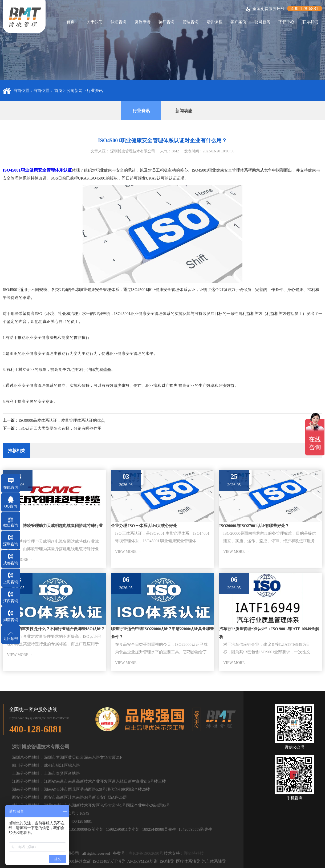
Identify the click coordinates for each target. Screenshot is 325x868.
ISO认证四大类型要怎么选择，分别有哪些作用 (60, 428)
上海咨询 (11, 582)
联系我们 (310, 22)
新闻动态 (184, 111)
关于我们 (95, 22)
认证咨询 (119, 22)
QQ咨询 (11, 506)
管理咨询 (190, 22)
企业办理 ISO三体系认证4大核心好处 (144, 526)
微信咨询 (11, 525)
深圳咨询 (11, 544)
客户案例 (238, 22)
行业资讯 (95, 91)
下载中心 (286, 22)
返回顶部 (11, 639)
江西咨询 (11, 601)
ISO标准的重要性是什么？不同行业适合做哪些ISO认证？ (54, 629)
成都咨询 (11, 563)
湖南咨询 (11, 620)
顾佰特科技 (194, 853)
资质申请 (143, 22)
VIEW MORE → (128, 552)
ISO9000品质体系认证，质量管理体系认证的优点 (62, 420)
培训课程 (214, 22)
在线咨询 (11, 487)
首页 (71, 22)
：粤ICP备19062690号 (144, 853)
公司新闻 (262, 22)
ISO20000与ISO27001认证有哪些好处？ (254, 526)
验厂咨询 (166, 22)
